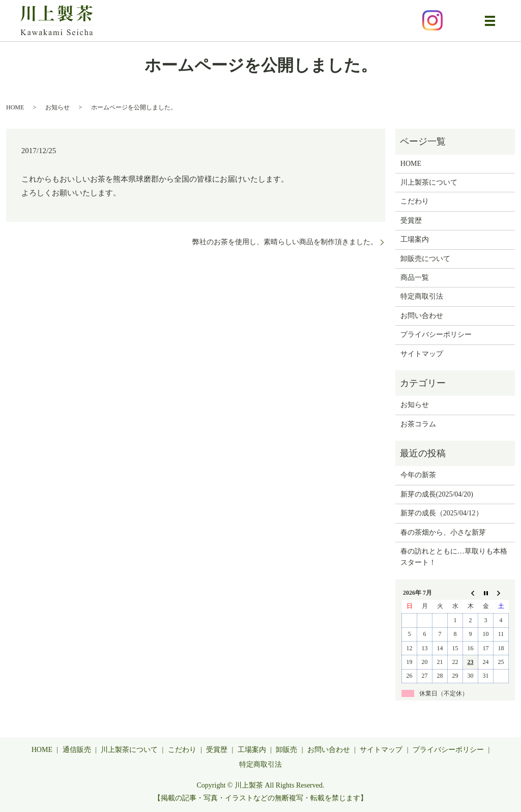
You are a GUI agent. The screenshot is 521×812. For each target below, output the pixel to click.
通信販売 (77, 750)
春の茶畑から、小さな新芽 (443, 532)
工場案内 (415, 239)
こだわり (415, 201)
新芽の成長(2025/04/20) (437, 494)
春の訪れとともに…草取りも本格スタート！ (454, 557)
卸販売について (425, 259)
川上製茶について (429, 182)
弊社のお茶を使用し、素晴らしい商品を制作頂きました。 (285, 242)
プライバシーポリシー (436, 335)
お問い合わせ (422, 316)
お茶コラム (418, 424)
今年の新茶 (418, 475)
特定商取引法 (422, 296)
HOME (15, 107)
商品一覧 (415, 278)
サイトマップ (422, 354)
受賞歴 (411, 221)
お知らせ (57, 107)
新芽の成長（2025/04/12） (442, 513)
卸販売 (286, 750)
